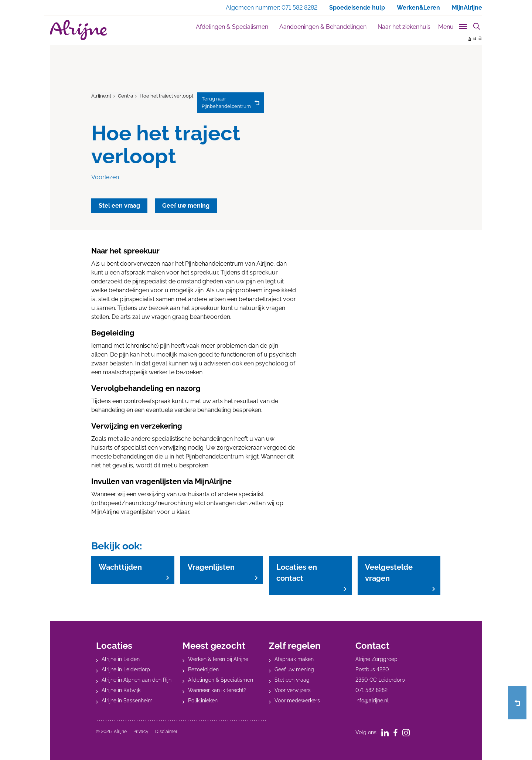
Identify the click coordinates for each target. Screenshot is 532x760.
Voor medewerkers (297, 701)
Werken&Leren (418, 8)
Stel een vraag (292, 680)
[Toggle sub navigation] (453, 25)
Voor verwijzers (293, 690)
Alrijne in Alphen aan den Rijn (137, 680)
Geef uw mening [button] (186, 206)
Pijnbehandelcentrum (226, 102)
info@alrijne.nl (372, 701)
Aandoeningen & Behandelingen (323, 27)
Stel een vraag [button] (119, 206)
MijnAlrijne (467, 8)
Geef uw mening (294, 669)
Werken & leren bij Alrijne (218, 659)
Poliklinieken (203, 701)
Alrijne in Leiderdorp (126, 669)
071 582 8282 (371, 690)
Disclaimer (166, 732)
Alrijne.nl (101, 96)
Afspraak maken (294, 659)
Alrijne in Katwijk (121, 690)
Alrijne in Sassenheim (127, 701)
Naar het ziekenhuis (404, 27)
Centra (125, 96)
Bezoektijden (203, 669)
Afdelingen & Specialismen (232, 27)
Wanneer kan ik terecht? (217, 690)
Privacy (141, 732)
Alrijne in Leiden (121, 659)
